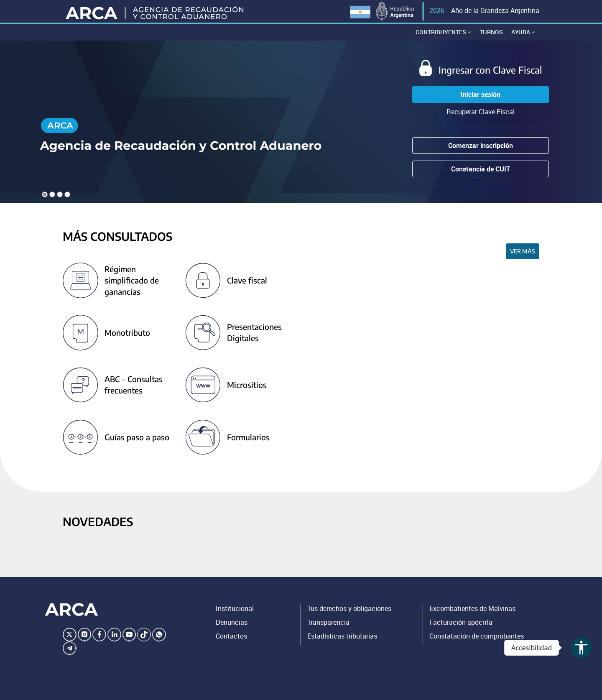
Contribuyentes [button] (443, 40)
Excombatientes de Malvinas (472, 616)
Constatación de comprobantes (477, 644)
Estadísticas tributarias (342, 644)
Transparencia (328, 630)
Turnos (491, 40)
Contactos (231, 644)
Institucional (235, 616)
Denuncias (232, 630)
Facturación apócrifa (461, 630)
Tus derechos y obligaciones (349, 616)
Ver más (523, 259)
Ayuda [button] (523, 40)
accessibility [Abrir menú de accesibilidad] (581, 648)
